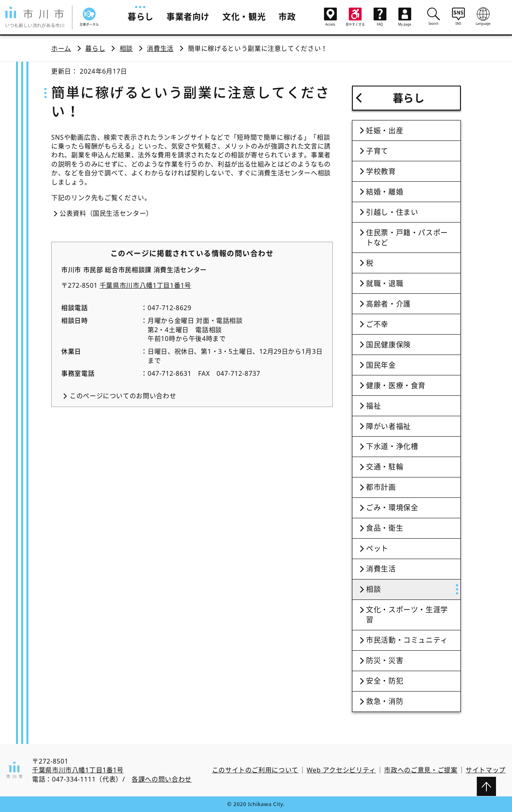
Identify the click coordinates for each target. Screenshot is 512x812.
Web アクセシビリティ (341, 770)
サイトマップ (486, 770)
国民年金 (381, 365)
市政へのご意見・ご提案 (421, 770)
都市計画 (381, 487)
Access (330, 17)
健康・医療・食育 (396, 385)
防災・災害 (385, 660)
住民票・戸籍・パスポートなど (407, 238)
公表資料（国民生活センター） (106, 213)
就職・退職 (385, 283)
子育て (377, 151)
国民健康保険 (388, 345)
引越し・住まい (392, 212)
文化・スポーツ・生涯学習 (407, 615)
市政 (287, 16)
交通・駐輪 (385, 467)
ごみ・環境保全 (392, 507)
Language (483, 16)
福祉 (373, 406)
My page (405, 17)
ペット (377, 548)
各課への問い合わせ (162, 779)
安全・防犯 (385, 681)
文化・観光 (244, 16)
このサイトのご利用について (255, 770)
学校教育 (381, 171)
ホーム (61, 48)
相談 (126, 48)
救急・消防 (385, 701)
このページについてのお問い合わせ (123, 396)
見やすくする (355, 17)
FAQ (380, 17)
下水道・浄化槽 (392, 446)
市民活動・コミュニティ (407, 640)
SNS (458, 16)
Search (434, 16)
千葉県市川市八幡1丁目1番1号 (145, 285)
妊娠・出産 (385, 130)
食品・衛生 (385, 528)
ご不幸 (377, 324)
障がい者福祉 (388, 426)
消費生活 (160, 48)
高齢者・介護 (388, 304)
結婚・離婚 (385, 192)
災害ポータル (89, 17)
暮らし (141, 16)
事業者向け (188, 16)
